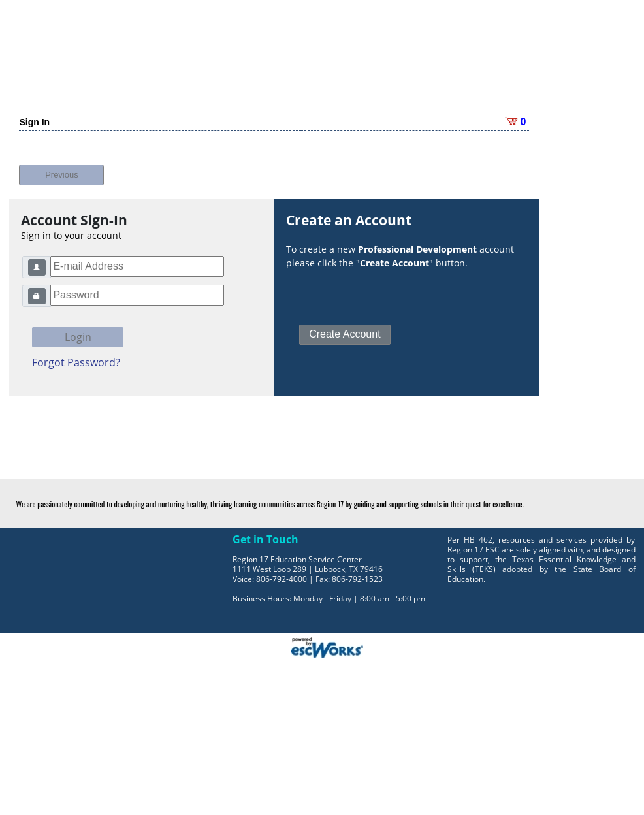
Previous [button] (62, 175)
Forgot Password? (76, 362)
